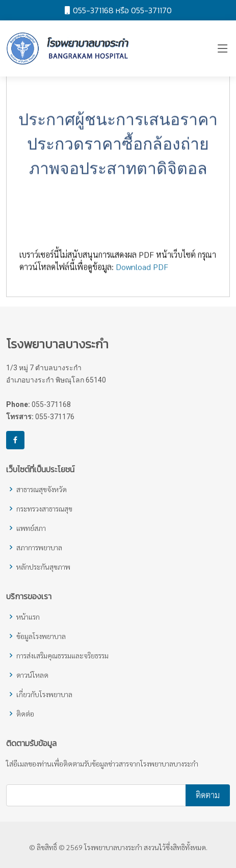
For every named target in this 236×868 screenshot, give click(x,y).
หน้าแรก (28, 617)
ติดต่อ (25, 713)
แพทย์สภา (31, 528)
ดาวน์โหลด (32, 675)
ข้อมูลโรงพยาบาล (41, 636)
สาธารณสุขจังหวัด (42, 489)
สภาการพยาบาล (39, 547)
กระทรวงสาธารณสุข (44, 508)
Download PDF (142, 272)
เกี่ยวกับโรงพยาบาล (44, 694)
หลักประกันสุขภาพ (43, 567)
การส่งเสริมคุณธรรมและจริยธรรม (62, 655)
